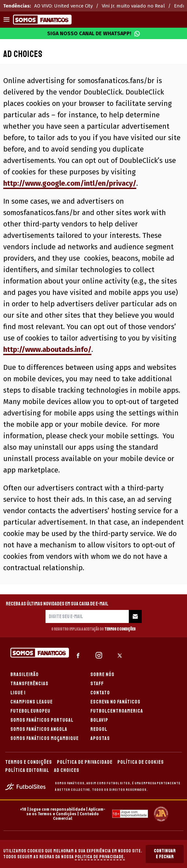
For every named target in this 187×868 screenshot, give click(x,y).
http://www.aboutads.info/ (47, 349)
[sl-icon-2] (99, 656)
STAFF (97, 684)
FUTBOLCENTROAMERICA (117, 711)
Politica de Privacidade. (100, 857)
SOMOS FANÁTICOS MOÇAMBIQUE (45, 738)
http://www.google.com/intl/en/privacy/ (70, 183)
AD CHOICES (67, 770)
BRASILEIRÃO (25, 674)
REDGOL (99, 729)
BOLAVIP (99, 720)
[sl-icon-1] (78, 656)
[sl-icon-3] (120, 656)
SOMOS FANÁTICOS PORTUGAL (42, 720)
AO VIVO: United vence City (63, 6)
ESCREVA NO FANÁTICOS (115, 702)
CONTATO (100, 693)
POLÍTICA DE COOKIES (141, 762)
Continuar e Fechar (165, 854)
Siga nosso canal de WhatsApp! (94, 34)
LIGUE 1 (18, 693)
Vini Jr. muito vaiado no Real (133, 6)
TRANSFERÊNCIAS (29, 684)
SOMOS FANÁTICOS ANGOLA (39, 729)
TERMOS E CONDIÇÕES (29, 762)
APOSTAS (100, 738)
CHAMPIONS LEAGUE (32, 702)
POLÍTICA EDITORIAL (27, 770)
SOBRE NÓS (102, 674)
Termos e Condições (120, 629)
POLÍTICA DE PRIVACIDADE (85, 762)
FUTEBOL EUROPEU (30, 711)
